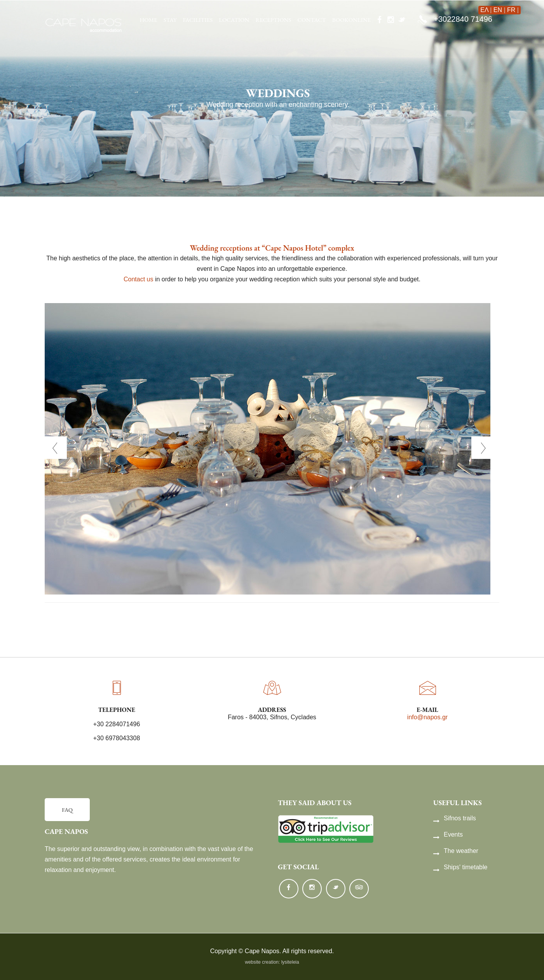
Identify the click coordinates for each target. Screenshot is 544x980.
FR (511, 10)
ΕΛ (484, 10)
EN (498, 10)
